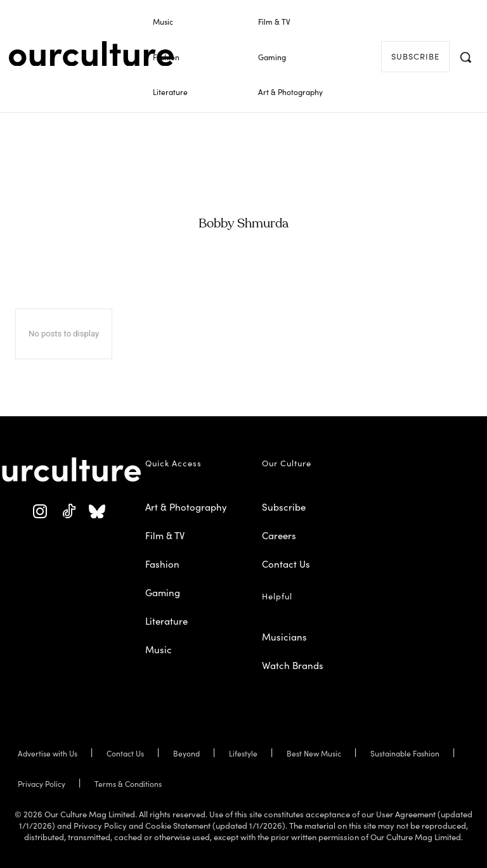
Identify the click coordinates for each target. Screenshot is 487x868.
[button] (465, 57)
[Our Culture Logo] (91, 54)
